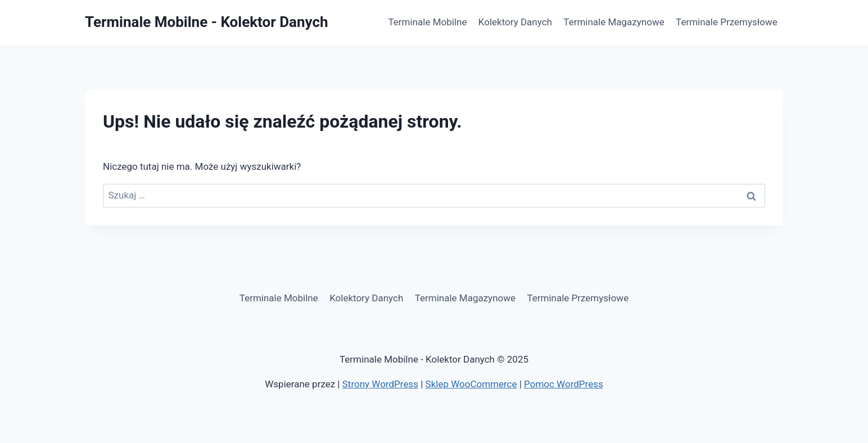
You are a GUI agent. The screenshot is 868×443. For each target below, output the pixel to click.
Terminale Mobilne (428, 22)
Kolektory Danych (515, 22)
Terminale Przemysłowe (727, 22)
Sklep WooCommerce (471, 384)
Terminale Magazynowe (614, 22)
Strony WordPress (380, 384)
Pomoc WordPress (564, 384)
